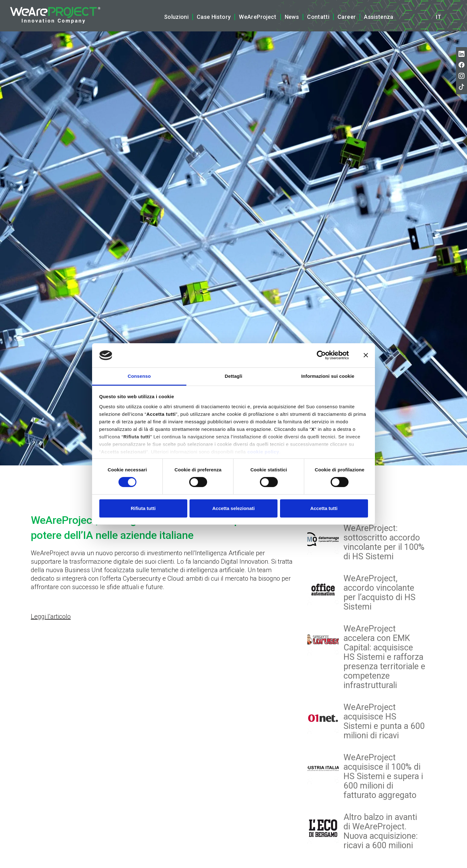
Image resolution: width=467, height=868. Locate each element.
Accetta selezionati (233, 508)
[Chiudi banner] (366, 355)
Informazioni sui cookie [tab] (328, 376)
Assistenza (379, 17)
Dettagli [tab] (233, 376)
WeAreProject (258, 17)
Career (347, 17)
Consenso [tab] (139, 376)
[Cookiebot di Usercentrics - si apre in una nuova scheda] (321, 355)
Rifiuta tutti (143, 508)
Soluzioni (176, 17)
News (292, 17)
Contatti (318, 17)
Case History (214, 17)
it (439, 17)
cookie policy (263, 452)
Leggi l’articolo (51, 616)
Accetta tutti (324, 508)
